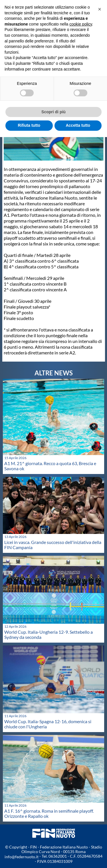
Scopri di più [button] (53, 112)
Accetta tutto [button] (78, 125)
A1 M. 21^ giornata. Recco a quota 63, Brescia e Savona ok (50, 466)
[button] (100, 9)
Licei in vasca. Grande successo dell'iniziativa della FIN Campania (53, 545)
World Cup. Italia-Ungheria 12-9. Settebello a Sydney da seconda (49, 634)
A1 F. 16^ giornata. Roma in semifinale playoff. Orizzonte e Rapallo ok (49, 813)
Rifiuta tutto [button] (29, 125)
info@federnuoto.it (22, 857)
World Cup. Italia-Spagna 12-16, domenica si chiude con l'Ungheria (48, 724)
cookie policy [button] (81, 24)
